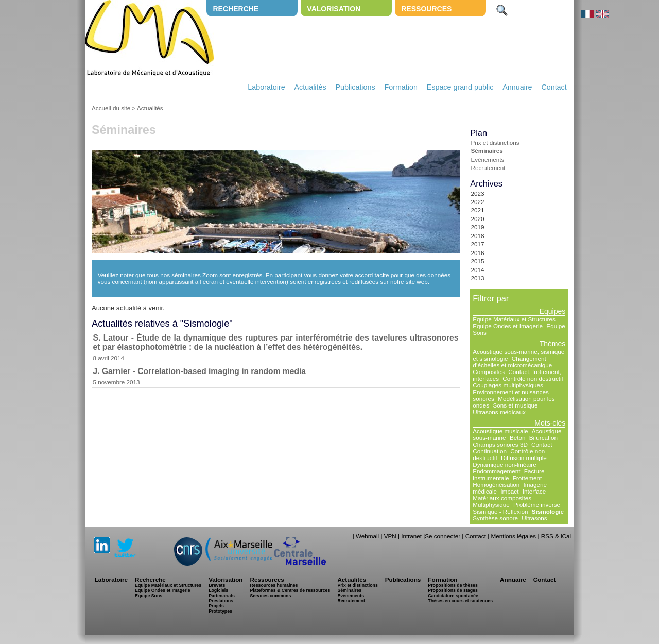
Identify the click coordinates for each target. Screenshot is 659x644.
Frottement (527, 478)
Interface (534, 491)
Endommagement (496, 471)
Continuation (490, 451)
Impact (509, 491)
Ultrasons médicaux (499, 412)
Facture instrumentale (508, 474)
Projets (216, 606)
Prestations (221, 601)
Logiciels (218, 590)
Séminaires (487, 151)
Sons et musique (515, 405)
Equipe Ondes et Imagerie (508, 326)
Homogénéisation (496, 485)
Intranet (411, 536)
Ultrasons (534, 518)
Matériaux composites (502, 498)
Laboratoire (266, 87)
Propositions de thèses (453, 585)
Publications (355, 87)
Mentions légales (513, 536)
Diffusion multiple (524, 458)
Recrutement (488, 168)
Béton (518, 438)
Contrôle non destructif (533, 378)
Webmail (367, 536)
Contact (554, 87)
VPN (390, 536)
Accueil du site (111, 108)
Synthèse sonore (495, 518)
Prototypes (220, 611)
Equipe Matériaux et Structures (514, 319)
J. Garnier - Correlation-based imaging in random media (200, 371)
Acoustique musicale (500, 431)
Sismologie (548, 511)
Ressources (426, 9)
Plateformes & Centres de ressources (290, 590)
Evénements (487, 159)
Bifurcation (543, 438)
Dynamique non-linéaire (504, 464)
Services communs (270, 596)
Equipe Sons (149, 596)
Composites (489, 372)
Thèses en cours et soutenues (460, 601)
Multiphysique (491, 505)
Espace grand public (460, 87)
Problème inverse (537, 505)
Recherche (236, 9)
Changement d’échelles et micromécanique (512, 362)
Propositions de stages (453, 590)
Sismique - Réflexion (500, 511)
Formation (401, 87)
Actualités (310, 87)
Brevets (217, 585)
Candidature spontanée (453, 596)
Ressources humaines (274, 585)
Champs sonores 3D (500, 444)
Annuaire (517, 87)
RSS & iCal (556, 536)
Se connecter (443, 536)
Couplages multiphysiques (508, 385)
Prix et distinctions (495, 142)
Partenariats (222, 596)
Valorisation (334, 9)
